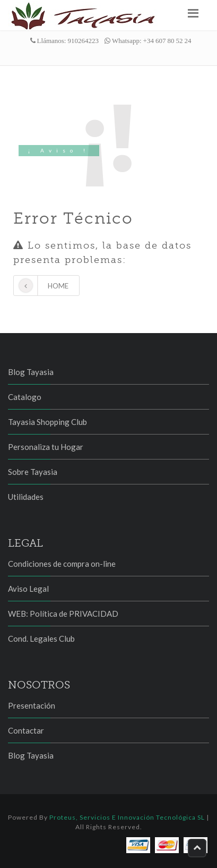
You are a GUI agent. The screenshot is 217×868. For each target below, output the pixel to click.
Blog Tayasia (31, 372)
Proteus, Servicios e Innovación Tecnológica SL (127, 817)
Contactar (26, 730)
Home (41, 286)
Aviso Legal (28, 589)
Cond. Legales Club (41, 639)
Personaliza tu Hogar (46, 447)
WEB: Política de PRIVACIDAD (63, 614)
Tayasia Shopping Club (47, 422)
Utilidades (26, 497)
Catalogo (25, 397)
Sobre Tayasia (33, 472)
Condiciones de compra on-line (62, 564)
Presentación (32, 705)
